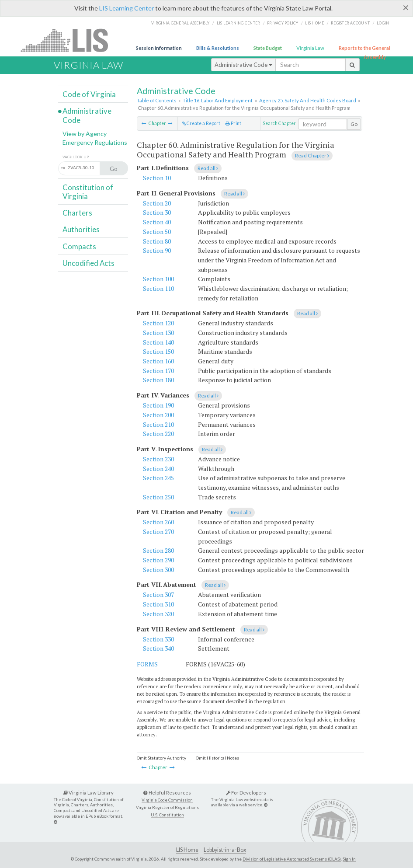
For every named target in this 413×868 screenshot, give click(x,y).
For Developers (246, 793)
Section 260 (158, 522)
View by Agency (85, 134)
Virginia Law (310, 48)
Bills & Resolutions (218, 48)
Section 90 (157, 250)
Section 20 (157, 203)
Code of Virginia (89, 94)
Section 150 (158, 351)
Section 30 (157, 212)
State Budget (268, 48)
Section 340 (158, 648)
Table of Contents (157, 100)
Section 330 (158, 639)
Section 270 (158, 532)
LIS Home (187, 850)
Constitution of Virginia (88, 192)
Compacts (79, 246)
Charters (77, 213)
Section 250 (158, 497)
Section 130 (158, 333)
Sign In (349, 859)
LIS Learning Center (127, 8)
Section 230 (158, 459)
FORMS (147, 664)
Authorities (81, 229)
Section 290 (158, 560)
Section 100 (158, 279)
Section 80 (157, 241)
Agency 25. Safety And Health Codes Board (308, 100)
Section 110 (158, 288)
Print (233, 123)
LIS (69, 40)
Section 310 (158, 604)
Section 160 (158, 361)
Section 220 (158, 434)
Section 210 (158, 424)
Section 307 (158, 594)
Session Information (159, 48)
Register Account (350, 23)
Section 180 (158, 380)
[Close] (406, 7)
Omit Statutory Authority (161, 758)
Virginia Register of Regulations (167, 807)
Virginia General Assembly (180, 23)
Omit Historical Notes (217, 758)
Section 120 (158, 323)
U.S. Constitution (167, 815)
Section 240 (158, 469)
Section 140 (158, 342)
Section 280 (158, 550)
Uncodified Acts (88, 263)
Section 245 (158, 478)
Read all (208, 168)
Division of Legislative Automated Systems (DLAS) (292, 859)
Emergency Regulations (95, 142)
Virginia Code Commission (167, 800)
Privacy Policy (283, 23)
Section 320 (158, 614)
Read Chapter (312, 155)
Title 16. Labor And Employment (218, 100)
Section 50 (157, 232)
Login (383, 23)
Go (354, 124)
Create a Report (201, 123)
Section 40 (157, 222)
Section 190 (158, 405)
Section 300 (158, 570)
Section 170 (158, 371)
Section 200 (158, 415)
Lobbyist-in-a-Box (225, 850)
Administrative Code (243, 65)
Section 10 (157, 178)
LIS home (314, 23)
